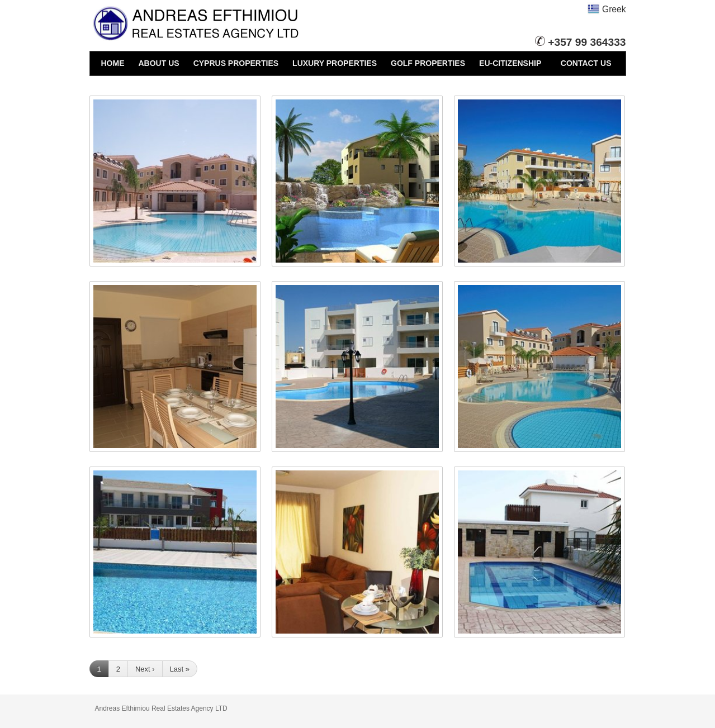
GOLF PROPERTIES (428, 63)
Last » (180, 669)
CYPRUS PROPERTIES (236, 63)
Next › (145, 669)
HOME (113, 63)
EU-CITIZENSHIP (510, 63)
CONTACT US (586, 63)
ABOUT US (159, 63)
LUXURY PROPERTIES (335, 63)
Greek (607, 9)
